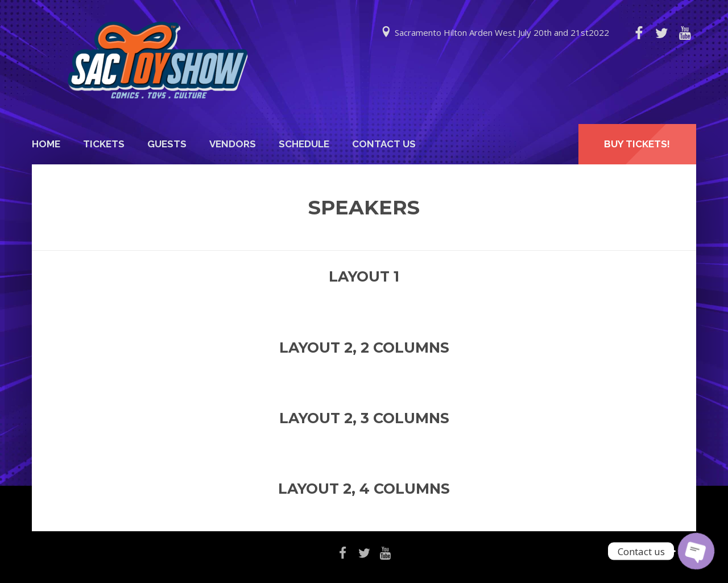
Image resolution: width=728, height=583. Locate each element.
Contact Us (384, 144)
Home (46, 144)
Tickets (104, 144)
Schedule (304, 144)
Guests (167, 144)
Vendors (233, 144)
